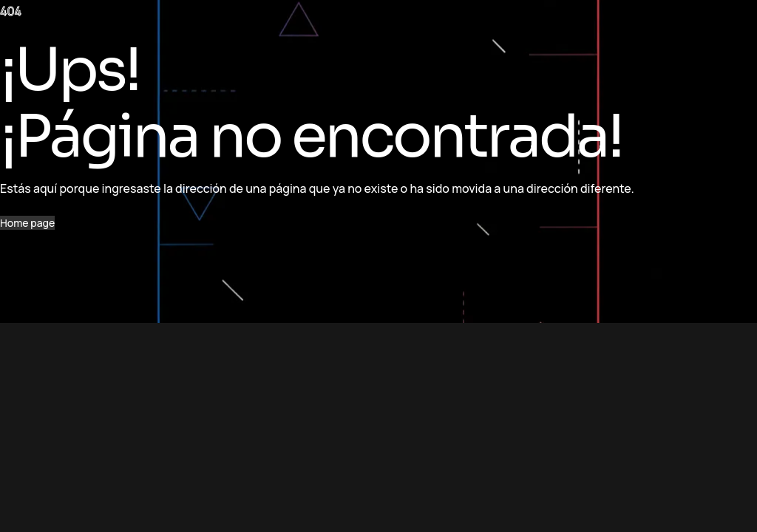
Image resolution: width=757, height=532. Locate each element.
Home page (27, 223)
